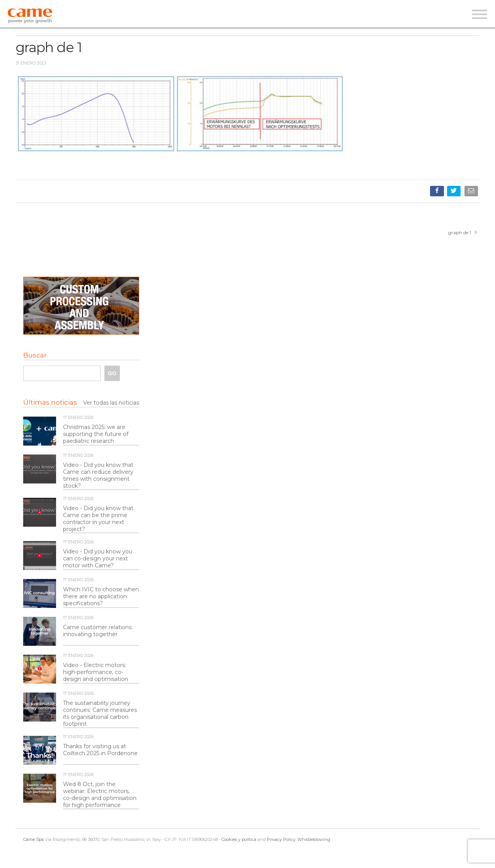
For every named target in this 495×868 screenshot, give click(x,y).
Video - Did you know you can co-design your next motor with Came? (98, 558)
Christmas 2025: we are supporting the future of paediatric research (96, 434)
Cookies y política (239, 839)
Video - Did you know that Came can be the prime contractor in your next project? (98, 519)
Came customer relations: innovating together (98, 631)
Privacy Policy (281, 839)
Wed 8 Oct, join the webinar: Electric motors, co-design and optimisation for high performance (100, 795)
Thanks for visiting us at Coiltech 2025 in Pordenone (100, 750)
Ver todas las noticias (111, 403)
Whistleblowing (314, 839)
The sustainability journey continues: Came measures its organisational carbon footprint (100, 713)
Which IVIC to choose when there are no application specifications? (101, 596)
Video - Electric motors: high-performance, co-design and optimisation (96, 672)
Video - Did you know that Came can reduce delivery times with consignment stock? (98, 475)
